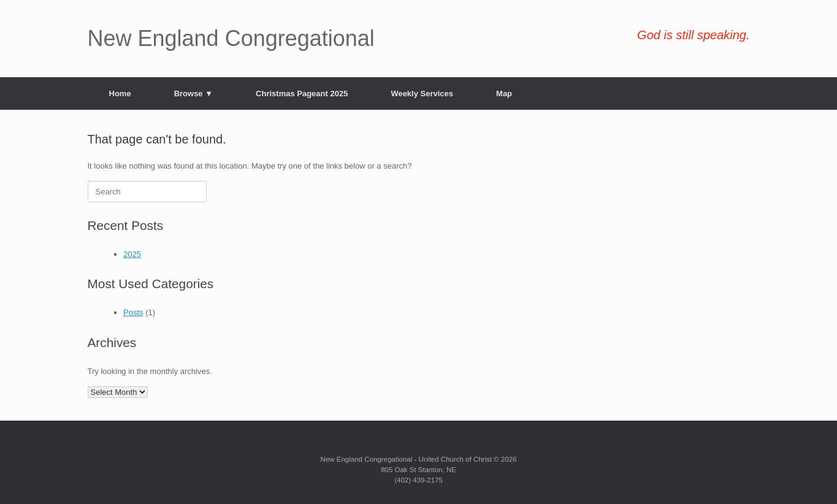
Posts (133, 312)
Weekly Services (422, 94)
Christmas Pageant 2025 (302, 94)
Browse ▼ (193, 94)
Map (504, 94)
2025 (132, 254)
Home (120, 94)
